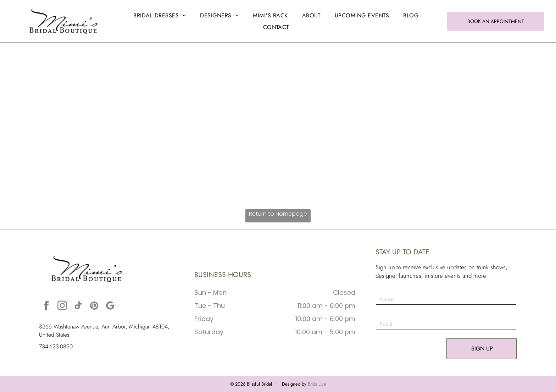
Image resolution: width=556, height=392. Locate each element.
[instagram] (62, 307)
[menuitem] (160, 15)
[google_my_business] (110, 307)
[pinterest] (94, 307)
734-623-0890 (56, 346)
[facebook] (46, 307)
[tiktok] (78, 307)
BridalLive (317, 384)
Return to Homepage (278, 214)
